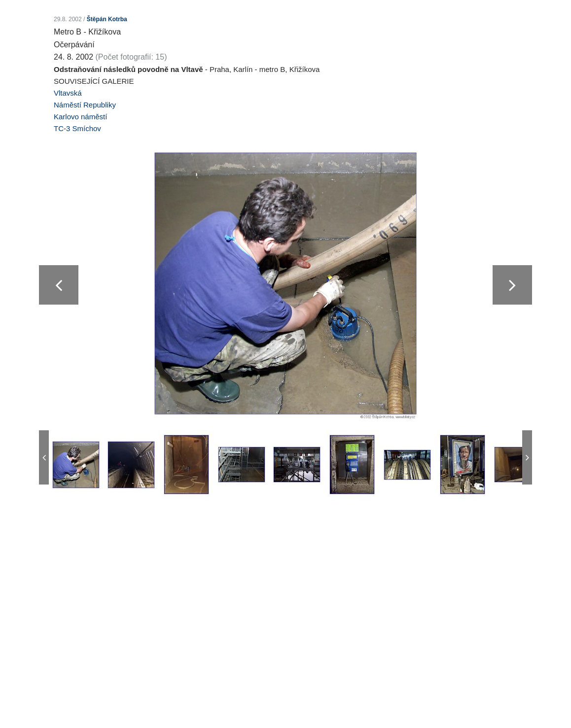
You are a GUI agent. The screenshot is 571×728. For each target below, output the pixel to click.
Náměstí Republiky (85, 105)
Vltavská (68, 93)
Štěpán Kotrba (107, 19)
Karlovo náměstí (80, 117)
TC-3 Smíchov (77, 128)
